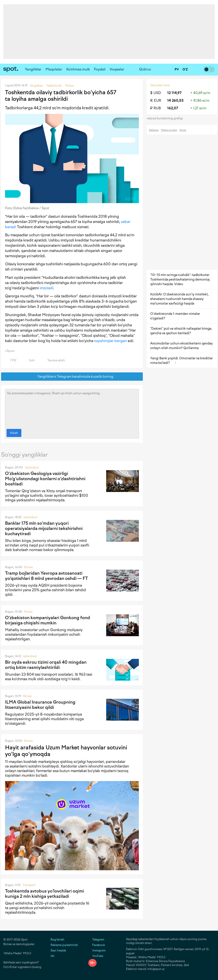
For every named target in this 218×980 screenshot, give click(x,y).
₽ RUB (156, 108)
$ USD (156, 93)
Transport (29, 885)
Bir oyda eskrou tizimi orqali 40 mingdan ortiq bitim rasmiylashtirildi (46, 665)
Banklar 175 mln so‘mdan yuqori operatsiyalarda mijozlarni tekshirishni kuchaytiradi (44, 528)
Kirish (14, 433)
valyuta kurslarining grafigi (166, 118)
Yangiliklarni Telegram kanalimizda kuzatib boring (72, 377)
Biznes (28, 567)
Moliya (28, 612)
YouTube (96, 956)
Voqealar (117, 69)
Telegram (96, 940)
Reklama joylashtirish (64, 945)
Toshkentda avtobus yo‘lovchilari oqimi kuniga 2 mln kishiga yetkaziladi (44, 894)
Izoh (29, 360)
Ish (53, 956)
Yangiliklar (33, 69)
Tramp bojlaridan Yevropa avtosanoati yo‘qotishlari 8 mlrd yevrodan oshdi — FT (46, 576)
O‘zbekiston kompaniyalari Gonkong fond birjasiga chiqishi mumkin (48, 620)
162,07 (173, 108)
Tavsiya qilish (54, 360)
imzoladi (47, 288)
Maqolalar (54, 69)
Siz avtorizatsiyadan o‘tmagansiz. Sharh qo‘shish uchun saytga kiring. (72, 408)
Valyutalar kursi (160, 85)
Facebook (97, 945)
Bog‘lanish (57, 940)
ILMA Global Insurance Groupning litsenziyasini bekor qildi (40, 705)
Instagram (97, 950)
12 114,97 (174, 93)
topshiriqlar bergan (111, 341)
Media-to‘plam (169, 130)
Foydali (100, 69)
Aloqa (183, 130)
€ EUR (156, 100)
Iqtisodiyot (32, 467)
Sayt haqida (58, 950)
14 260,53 (175, 100)
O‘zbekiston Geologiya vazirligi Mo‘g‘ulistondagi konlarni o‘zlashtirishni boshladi (45, 479)
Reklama (154, 130)
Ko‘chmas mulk (78, 69)
